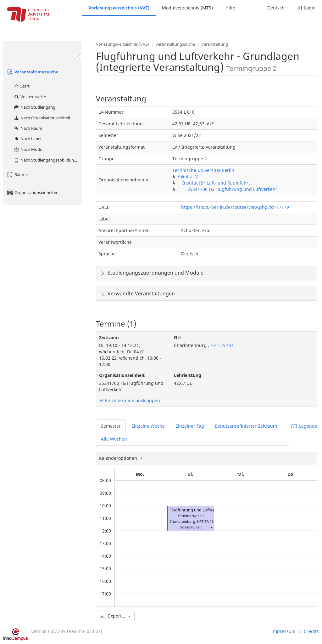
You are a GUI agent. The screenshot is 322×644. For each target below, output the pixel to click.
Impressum (283, 631)
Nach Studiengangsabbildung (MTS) (48, 160)
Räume (17, 174)
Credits (311, 631)
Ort (178, 337)
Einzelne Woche (148, 426)
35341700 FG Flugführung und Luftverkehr (232, 189)
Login (306, 8)
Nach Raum (28, 128)
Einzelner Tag (190, 426)
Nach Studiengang (34, 107)
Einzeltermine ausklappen (130, 400)
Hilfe (230, 8)
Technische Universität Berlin (203, 170)
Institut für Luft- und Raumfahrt (216, 183)
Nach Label (27, 139)
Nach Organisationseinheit (42, 118)
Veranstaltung (215, 44)
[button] (211, 527)
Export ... (115, 616)
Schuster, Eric (191, 527)
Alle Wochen (114, 439)
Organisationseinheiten (32, 192)
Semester (111, 426)
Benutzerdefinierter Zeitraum (246, 426)
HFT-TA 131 (222, 345)
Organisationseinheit (122, 375)
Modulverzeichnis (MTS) (187, 8)
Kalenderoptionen (119, 458)
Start (22, 86)
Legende (304, 426)
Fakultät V (188, 177)
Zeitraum (109, 337)
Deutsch (276, 8)
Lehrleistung (188, 375)
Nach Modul (28, 149)
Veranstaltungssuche (32, 72)
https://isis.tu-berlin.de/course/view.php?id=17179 (235, 207)
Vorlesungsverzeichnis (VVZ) (119, 8)
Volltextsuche (30, 97)
